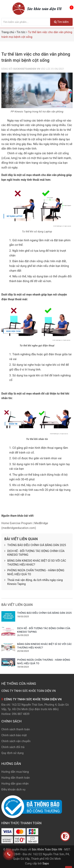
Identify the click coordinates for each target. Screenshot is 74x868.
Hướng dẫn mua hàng (15, 772)
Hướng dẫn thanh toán (16, 778)
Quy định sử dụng (13, 753)
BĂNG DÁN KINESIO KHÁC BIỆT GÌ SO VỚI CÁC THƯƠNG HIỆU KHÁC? (35, 563)
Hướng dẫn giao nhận (15, 784)
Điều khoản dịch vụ (13, 789)
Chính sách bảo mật (14, 735)
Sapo (46, 863)
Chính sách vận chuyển (16, 741)
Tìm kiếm (61, 22)
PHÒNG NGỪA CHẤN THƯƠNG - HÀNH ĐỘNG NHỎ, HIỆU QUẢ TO (34, 572)
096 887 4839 (21, 714)
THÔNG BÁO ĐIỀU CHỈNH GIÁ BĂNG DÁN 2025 (35, 545)
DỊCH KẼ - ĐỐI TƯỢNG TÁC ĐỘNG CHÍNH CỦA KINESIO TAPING (34, 553)
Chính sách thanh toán (16, 729)
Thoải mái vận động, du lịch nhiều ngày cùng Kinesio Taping (34, 582)
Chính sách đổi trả (13, 747)
